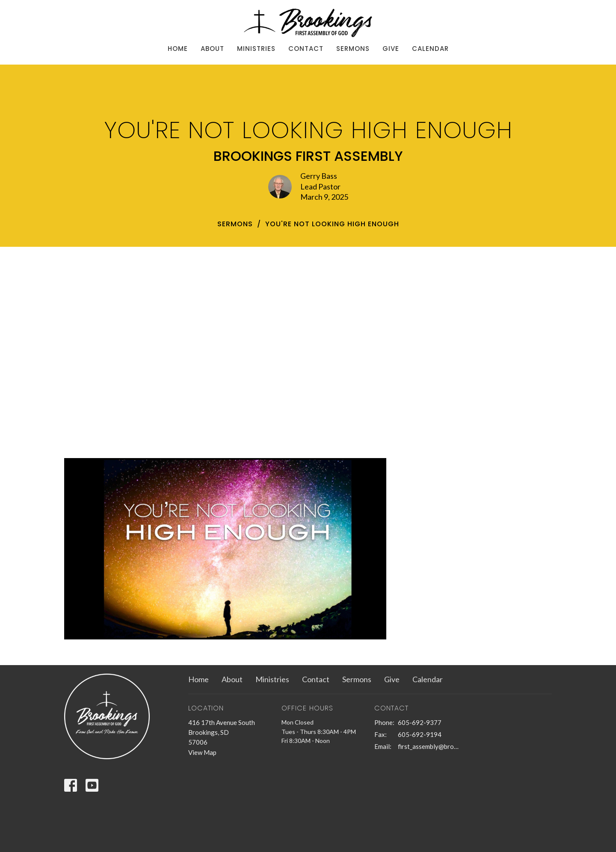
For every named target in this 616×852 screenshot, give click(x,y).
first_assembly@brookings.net (428, 746)
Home (178, 49)
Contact (306, 49)
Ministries (256, 49)
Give (391, 49)
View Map (202, 752)
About (212, 49)
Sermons (353, 49)
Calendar (430, 49)
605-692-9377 (420, 722)
